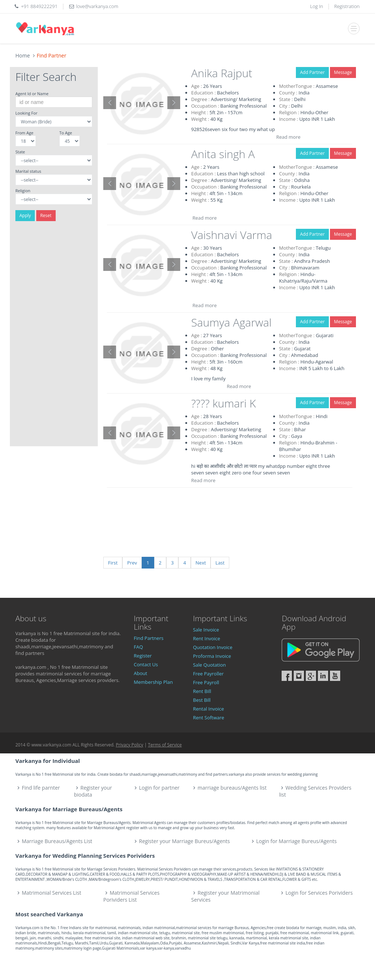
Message (343, 72)
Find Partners (148, 638)
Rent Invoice (207, 638)
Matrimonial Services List (52, 893)
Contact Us (146, 664)
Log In (317, 6)
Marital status (28, 171)
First (113, 563)
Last (220, 563)
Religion (23, 191)
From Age (24, 133)
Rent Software (209, 718)
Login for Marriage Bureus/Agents (296, 841)
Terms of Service (165, 745)
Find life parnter (41, 788)
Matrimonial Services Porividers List (131, 896)
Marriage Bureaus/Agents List (57, 841)
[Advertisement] (54, 336)
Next (201, 563)
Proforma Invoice (212, 656)
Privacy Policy (129, 745)
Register (143, 656)
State (20, 152)
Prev (132, 563)
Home (23, 55)
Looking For (26, 113)
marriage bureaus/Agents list (232, 788)
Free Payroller (208, 674)
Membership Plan (153, 682)
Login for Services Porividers (319, 893)
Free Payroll (206, 682)
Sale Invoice (206, 630)
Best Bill (202, 700)
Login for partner (159, 788)
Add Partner (312, 72)
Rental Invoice (209, 709)
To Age (66, 133)
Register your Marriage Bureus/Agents (184, 841)
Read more (288, 137)
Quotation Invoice (213, 647)
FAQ (138, 647)
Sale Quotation (209, 665)
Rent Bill (202, 691)
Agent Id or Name (32, 94)
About (140, 673)
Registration (347, 6)
